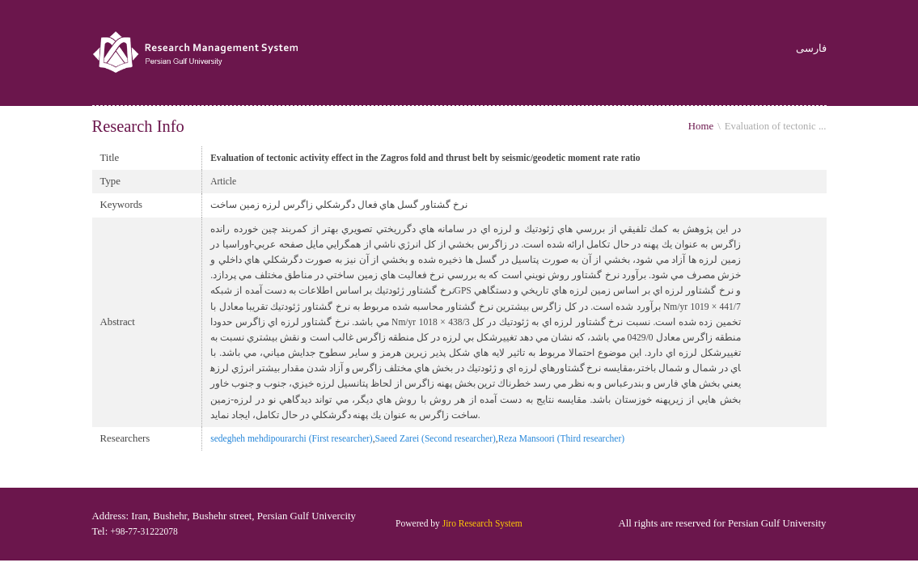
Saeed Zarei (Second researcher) (436, 438)
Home (701, 126)
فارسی (811, 49)
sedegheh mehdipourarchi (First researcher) (291, 438)
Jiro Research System (482, 523)
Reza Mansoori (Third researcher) (561, 438)
